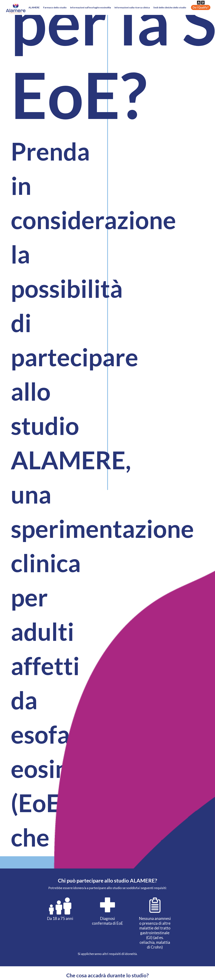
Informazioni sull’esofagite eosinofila (91, 7)
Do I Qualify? (201, 7)
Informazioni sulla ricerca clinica (132, 7)
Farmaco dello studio (55, 7)
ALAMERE (34, 7)
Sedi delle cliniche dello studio (170, 7)
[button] (201, 3)
